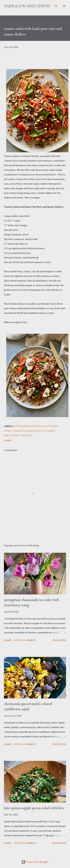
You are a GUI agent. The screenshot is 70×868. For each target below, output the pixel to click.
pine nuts (19, 431)
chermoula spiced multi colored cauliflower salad (28, 706)
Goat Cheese (50, 426)
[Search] (56, 6)
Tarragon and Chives (27, 6)
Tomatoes (26, 435)
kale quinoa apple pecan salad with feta (34, 808)
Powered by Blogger (35, 862)
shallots (40, 431)
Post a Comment (25, 640)
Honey (8, 431)
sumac (51, 431)
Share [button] (8, 440)
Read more (59, 640)
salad (29, 431)
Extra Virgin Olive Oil (27, 426)
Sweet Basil (11, 435)
